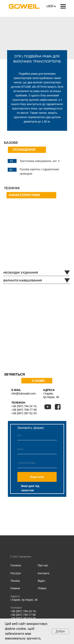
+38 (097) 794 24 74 (24, 406)
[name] (37, 435)
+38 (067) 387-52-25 (24, 413)
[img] (52, 598)
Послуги (16, 573)
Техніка (15, 581)
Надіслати (37, 477)
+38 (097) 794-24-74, (23, 611)
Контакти (44, 573)
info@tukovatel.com (24, 394)
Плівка (42, 588)
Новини (15, 588)
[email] (37, 449)
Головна (16, 565)
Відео (41, 581)
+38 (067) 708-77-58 (24, 410)
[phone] (37, 463)
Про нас (43, 565)
